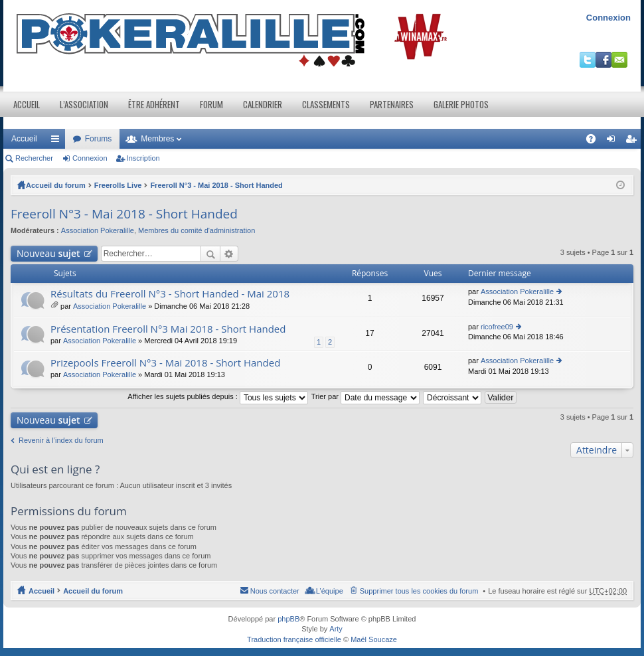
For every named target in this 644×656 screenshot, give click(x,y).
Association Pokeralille (98, 230)
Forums (99, 139)
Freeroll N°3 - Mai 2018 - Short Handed (216, 185)
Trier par (365, 396)
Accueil (27, 104)
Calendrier (263, 104)
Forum (211, 104)
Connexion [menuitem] (614, 141)
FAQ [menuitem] (595, 141)
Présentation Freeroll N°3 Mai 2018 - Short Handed (168, 329)
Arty (336, 629)
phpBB (288, 619)
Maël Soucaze (374, 639)
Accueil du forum (56, 185)
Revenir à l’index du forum (61, 440)
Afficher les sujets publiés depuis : (218, 396)
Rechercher (34, 158)
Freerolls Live (118, 185)
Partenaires (392, 104)
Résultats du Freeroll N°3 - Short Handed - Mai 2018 (170, 294)
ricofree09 (497, 327)
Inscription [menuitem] (634, 141)
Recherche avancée (229, 254)
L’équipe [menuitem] (330, 591)
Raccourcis (58, 141)
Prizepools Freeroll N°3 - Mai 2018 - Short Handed (165, 363)
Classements (326, 104)
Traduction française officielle (294, 639)
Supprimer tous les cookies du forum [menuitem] (419, 591)
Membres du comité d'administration (197, 230)
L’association (84, 104)
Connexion (608, 18)
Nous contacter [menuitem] (275, 591)
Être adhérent (154, 104)
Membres (157, 139)
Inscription (143, 158)
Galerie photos (461, 104)
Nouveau (48, 253)
